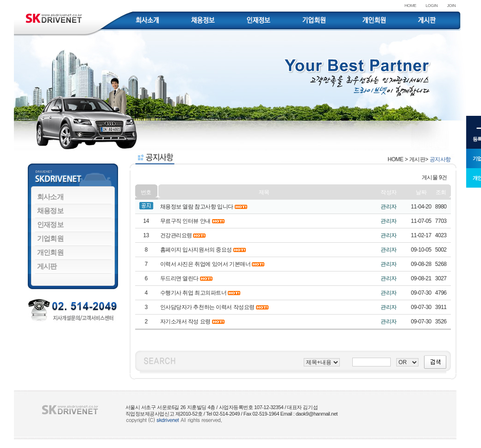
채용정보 (50, 211)
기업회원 (50, 238)
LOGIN (431, 6)
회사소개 (50, 197)
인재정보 (50, 224)
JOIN (451, 6)
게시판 (47, 266)
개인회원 (50, 252)
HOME (411, 6)
